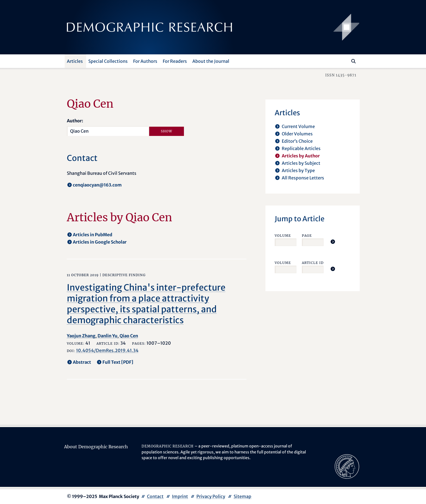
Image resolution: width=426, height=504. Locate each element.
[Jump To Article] (333, 242)
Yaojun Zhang (81, 336)
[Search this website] (345, 61)
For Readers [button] (175, 61)
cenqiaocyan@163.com (97, 185)
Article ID (313, 263)
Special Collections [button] (108, 61)
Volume (283, 236)
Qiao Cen (129, 336)
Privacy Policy (211, 496)
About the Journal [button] (211, 61)
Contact (155, 496)
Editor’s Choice (297, 141)
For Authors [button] (145, 61)
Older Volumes (297, 134)
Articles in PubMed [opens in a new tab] (93, 235)
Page (307, 236)
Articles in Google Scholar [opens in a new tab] (100, 242)
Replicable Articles (301, 148)
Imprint (180, 496)
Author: (75, 121)
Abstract (82, 362)
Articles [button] (75, 61)
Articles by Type (298, 170)
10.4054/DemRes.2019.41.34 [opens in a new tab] (107, 350)
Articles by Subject (301, 163)
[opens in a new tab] (347, 466)
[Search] (353, 61)
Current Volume (298, 126)
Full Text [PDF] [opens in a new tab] (118, 362)
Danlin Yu (107, 336)
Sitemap (242, 496)
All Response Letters (303, 178)
